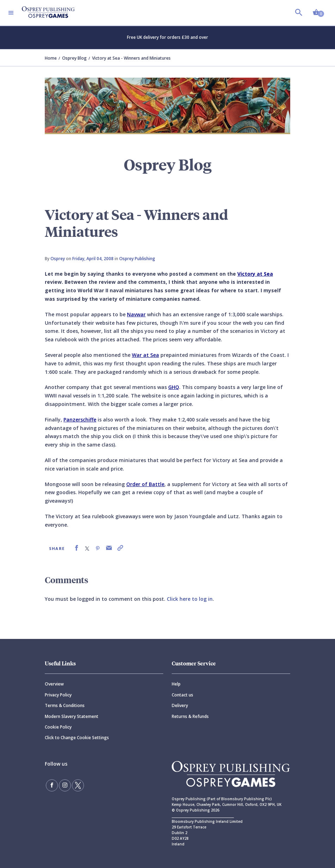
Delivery (180, 705)
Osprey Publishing (137, 259)
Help (176, 684)
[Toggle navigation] (11, 13)
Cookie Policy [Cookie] (58, 727)
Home (51, 58)
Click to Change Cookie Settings (77, 738)
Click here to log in (190, 599)
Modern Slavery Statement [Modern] (72, 716)
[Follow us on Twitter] (78, 785)
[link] (77, 548)
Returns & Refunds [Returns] (190, 716)
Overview (54, 684)
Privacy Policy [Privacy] (58, 695)
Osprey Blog (74, 58)
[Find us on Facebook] (52, 785)
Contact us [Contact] (182, 695)
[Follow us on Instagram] (65, 785)
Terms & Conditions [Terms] (65, 705)
